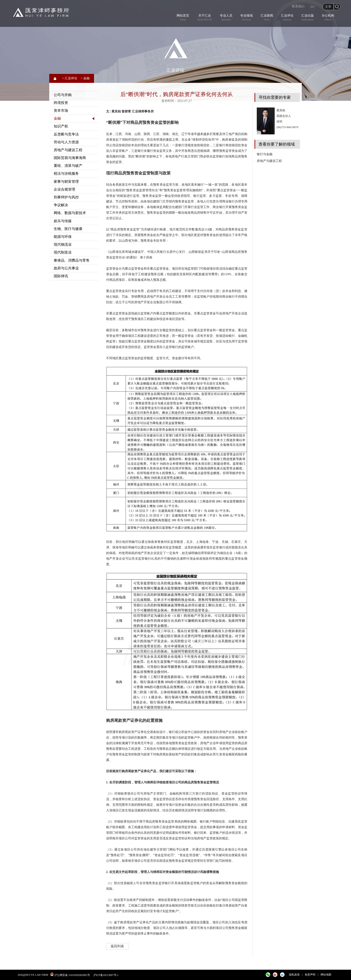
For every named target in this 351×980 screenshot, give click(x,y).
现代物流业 (63, 244)
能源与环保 (63, 237)
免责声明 (310, 975)
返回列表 (117, 946)
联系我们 (298, 6)
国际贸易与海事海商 (70, 158)
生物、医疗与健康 (68, 229)
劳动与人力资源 (66, 142)
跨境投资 (61, 103)
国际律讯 (61, 276)
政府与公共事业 (66, 268)
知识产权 (61, 126)
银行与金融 (265, 154)
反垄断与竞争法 (66, 134)
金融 (57, 118)
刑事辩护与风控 (66, 197)
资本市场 (61, 111)
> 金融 (85, 78)
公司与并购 (63, 95)
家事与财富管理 (66, 182)
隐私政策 (294, 975)
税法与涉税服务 (66, 173)
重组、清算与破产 (68, 166)
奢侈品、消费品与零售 (72, 260)
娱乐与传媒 (63, 221)
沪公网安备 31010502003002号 (72, 975)
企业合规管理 (64, 189)
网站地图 (326, 975)
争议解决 (61, 205)
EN (312, 7)
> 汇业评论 (70, 78)
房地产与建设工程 (68, 150)
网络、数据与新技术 (70, 213)
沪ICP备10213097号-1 (106, 975)
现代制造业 (63, 252)
